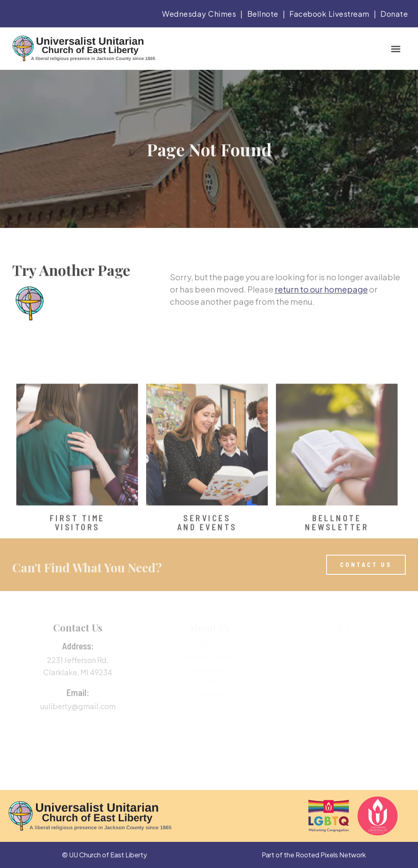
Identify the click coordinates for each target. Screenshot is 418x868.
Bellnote (263, 14)
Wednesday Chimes (199, 14)
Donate (394, 14)
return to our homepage (321, 296)
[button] (396, 49)
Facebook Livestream (329, 14)
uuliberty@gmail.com (78, 706)
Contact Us (78, 627)
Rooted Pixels (317, 855)
